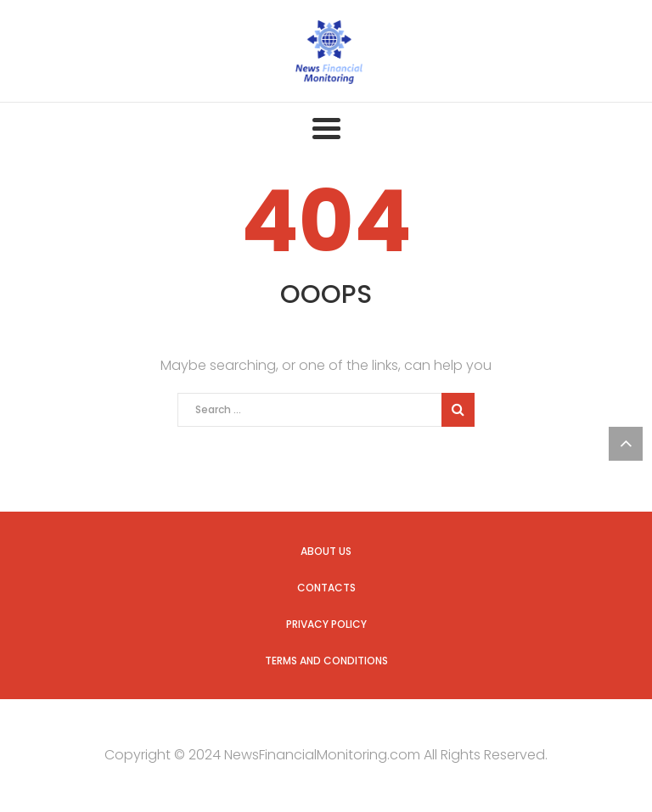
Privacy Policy (326, 624)
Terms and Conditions (326, 661)
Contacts (326, 588)
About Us (326, 551)
